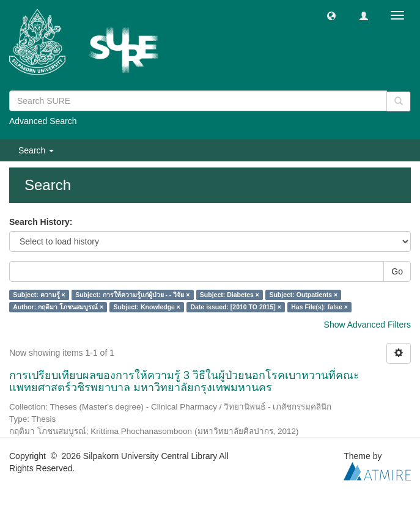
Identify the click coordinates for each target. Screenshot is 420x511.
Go (397, 271)
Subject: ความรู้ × (39, 295)
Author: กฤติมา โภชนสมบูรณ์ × (58, 307)
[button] (331, 15)
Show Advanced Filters (367, 325)
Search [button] (36, 150)
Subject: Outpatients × (303, 295)
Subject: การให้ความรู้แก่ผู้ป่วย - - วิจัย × (132, 295)
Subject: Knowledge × (147, 307)
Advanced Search (43, 121)
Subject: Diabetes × (230, 295)
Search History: (41, 222)
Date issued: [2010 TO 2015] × (235, 307)
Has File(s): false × (319, 307)
